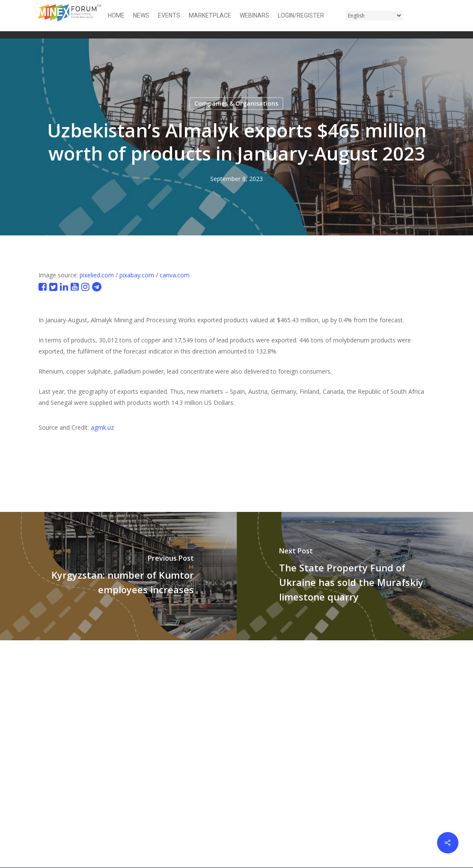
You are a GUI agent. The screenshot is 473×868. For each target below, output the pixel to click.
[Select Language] (374, 16)
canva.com (175, 275)
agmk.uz (102, 427)
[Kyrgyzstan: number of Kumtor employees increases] (118, 576)
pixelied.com (97, 275)
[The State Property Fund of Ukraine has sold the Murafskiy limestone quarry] (355, 576)
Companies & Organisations (236, 103)
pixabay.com (137, 275)
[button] (429, 16)
